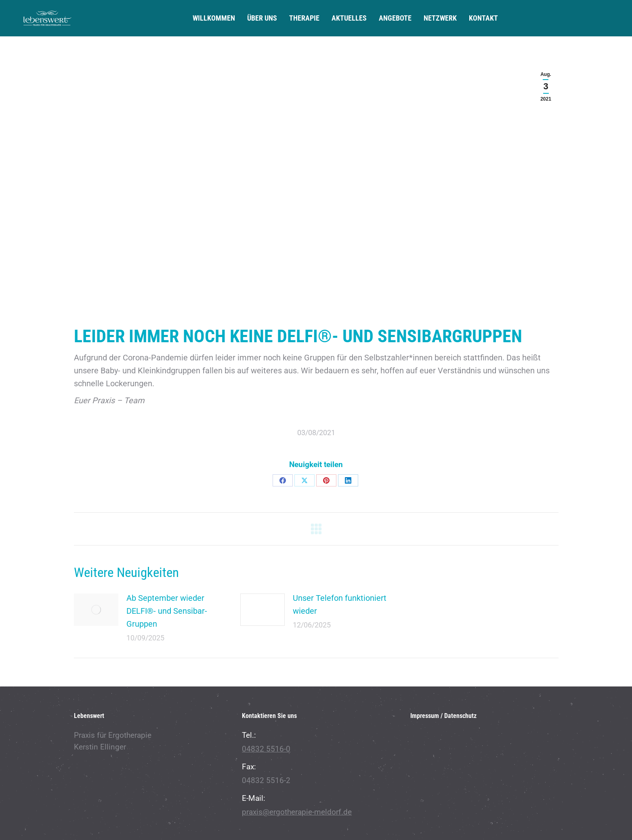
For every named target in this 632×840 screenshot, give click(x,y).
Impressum (425, 716)
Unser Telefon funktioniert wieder (340, 604)
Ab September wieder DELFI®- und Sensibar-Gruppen (167, 611)
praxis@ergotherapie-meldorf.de (297, 812)
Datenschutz (460, 716)
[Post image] (96, 610)
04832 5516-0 (266, 749)
